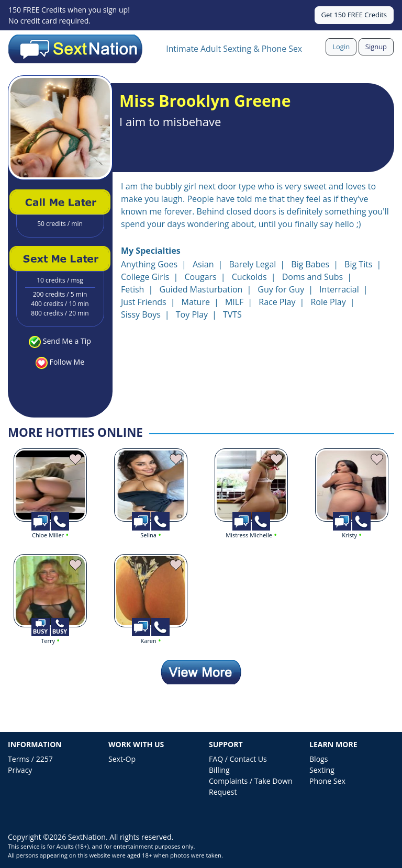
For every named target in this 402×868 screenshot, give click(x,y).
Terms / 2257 (30, 759)
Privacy (20, 770)
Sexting (322, 770)
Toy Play (192, 314)
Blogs (319, 759)
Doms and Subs (312, 277)
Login (341, 47)
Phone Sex (327, 781)
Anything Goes (149, 264)
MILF (234, 302)
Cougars (200, 277)
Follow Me (67, 362)
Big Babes (310, 264)
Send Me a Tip (67, 341)
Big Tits (358, 264)
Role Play (328, 302)
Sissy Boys (141, 314)
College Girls (145, 277)
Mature (196, 302)
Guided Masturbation (201, 289)
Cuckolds (249, 277)
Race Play (277, 302)
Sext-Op (122, 759)
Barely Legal (252, 264)
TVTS (232, 314)
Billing (219, 770)
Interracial (339, 289)
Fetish (132, 289)
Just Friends (144, 302)
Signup (376, 47)
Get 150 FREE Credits (354, 15)
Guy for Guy (281, 289)
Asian (203, 264)
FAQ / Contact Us (238, 759)
